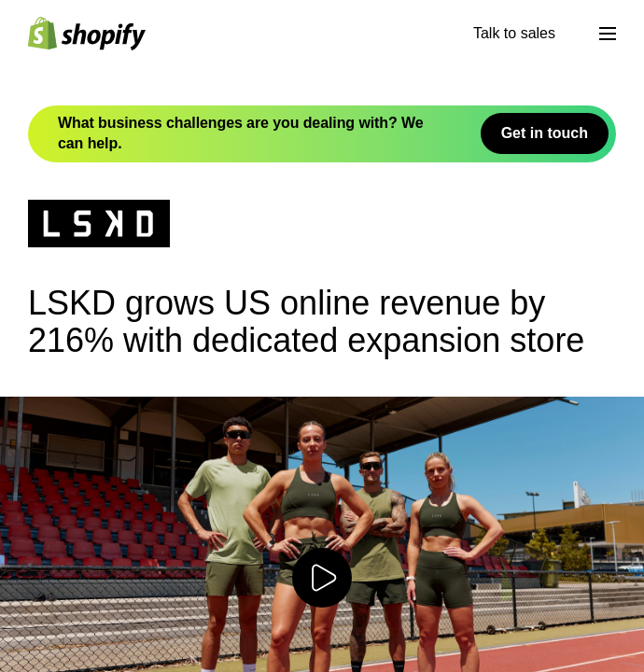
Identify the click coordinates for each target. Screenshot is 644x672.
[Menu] (608, 34)
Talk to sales (514, 33)
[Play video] (322, 578)
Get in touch (545, 133)
